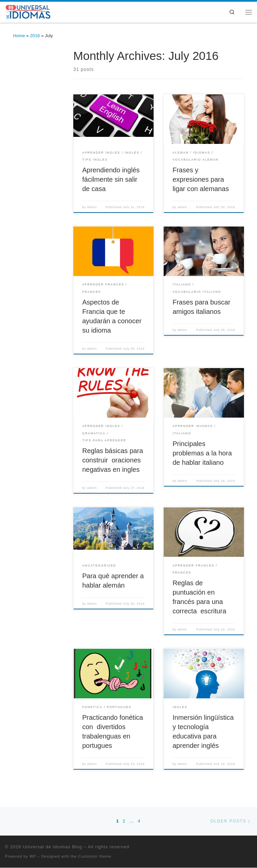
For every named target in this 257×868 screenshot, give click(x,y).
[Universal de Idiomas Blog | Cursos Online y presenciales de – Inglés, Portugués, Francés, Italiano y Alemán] (29, 12)
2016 (35, 36)
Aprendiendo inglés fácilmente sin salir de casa (111, 180)
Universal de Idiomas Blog (52, 847)
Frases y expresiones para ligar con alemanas (201, 180)
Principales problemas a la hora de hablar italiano (202, 453)
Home (19, 36)
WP (33, 857)
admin (92, 207)
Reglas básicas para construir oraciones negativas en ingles (113, 460)
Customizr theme (95, 857)
